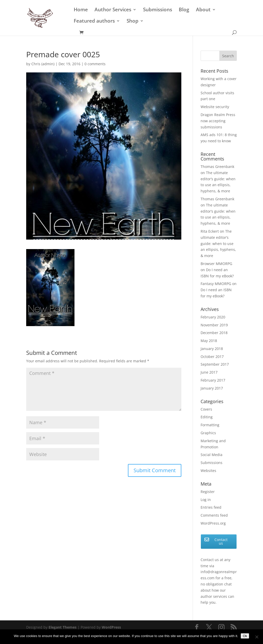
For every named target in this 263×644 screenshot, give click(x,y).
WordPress (111, 627)
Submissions (158, 10)
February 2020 (213, 317)
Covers (206, 409)
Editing (207, 417)
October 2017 (212, 357)
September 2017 (215, 364)
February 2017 (213, 380)
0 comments (95, 64)
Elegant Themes (63, 627)
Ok (245, 636)
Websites (208, 471)
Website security (215, 107)
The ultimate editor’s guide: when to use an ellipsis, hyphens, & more (218, 243)
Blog (184, 10)
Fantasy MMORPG (216, 284)
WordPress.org (213, 523)
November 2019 (214, 325)
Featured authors (94, 22)
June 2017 (209, 372)
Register (208, 492)
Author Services (113, 10)
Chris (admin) (43, 64)
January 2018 (212, 349)
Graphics (208, 433)
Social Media (212, 455)
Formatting (210, 425)
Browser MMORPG (216, 264)
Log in (206, 500)
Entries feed (211, 507)
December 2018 (214, 333)
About (203, 10)
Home (81, 10)
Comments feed (214, 515)
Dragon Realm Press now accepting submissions (218, 121)
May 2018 (209, 341)
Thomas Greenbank (217, 167)
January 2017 (212, 388)
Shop (133, 22)
